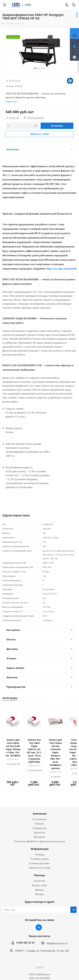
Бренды (40, 871)
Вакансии (40, 814)
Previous (69, 699)
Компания (40, 795)
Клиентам (39, 863)
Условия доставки (39, 845)
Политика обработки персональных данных (40, 823)
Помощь (39, 836)
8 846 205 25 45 (26, 924)
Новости (39, 805)
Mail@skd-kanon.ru (57, 925)
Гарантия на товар (39, 850)
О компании (40, 801)
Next (74, 699)
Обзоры (39, 876)
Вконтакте (39, 909)
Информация (40, 831)
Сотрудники (40, 810)
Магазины (40, 819)
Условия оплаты (40, 841)
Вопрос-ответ (39, 867)
